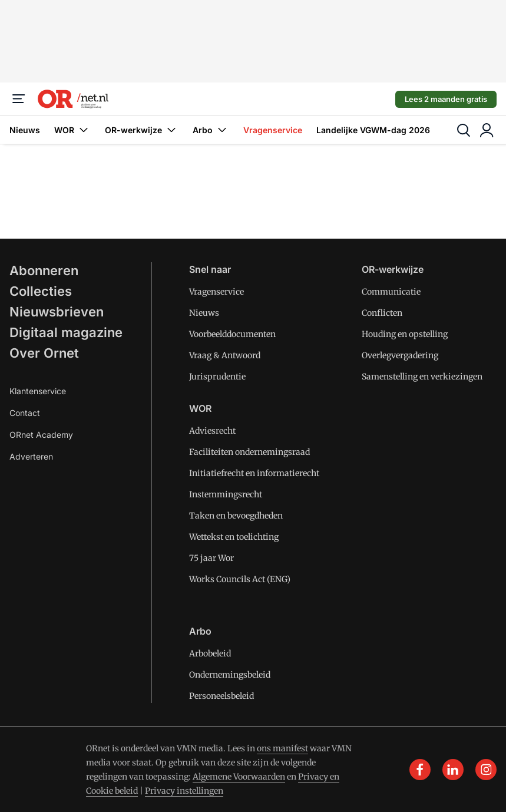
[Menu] (19, 99)
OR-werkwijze (142, 130)
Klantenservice (38, 391)
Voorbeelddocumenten (232, 334)
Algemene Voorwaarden (239, 777)
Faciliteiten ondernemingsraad (249, 452)
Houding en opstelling (405, 334)
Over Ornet (44, 353)
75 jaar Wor (211, 558)
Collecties (41, 291)
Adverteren (31, 456)
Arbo (211, 130)
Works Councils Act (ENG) (240, 579)
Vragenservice (273, 130)
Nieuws (25, 130)
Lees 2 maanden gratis (446, 99)
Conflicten (382, 313)
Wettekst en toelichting (234, 537)
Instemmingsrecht (226, 494)
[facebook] (420, 770)
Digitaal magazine (66, 332)
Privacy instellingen (184, 791)
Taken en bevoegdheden (236, 516)
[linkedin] (453, 770)
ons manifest (282, 748)
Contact (25, 413)
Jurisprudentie (217, 377)
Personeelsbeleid (221, 696)
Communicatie (391, 292)
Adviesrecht (212, 431)
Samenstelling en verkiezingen (422, 377)
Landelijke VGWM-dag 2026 (373, 130)
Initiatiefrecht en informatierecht (254, 473)
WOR (72, 130)
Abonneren (44, 270)
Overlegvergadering (400, 355)
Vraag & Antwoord (225, 355)
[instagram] (486, 770)
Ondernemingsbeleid (230, 675)
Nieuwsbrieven (57, 312)
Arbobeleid (210, 653)
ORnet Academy (41, 435)
